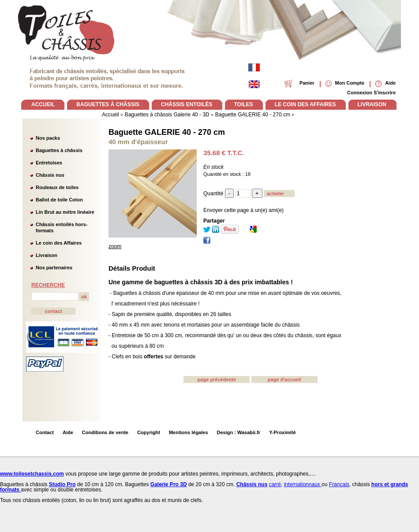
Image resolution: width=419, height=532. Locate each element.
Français (339, 484)
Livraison (47, 255)
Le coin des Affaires (59, 243)
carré (275, 484)
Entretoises (49, 163)
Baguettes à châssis (59, 150)
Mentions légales (189, 432)
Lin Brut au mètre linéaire (65, 212)
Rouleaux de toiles (57, 187)
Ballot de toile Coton (59, 200)
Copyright (149, 432)
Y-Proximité (282, 432)
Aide (68, 432)
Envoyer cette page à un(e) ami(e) (243, 210)
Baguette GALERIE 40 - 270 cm (167, 132)
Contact (45, 432)
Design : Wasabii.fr (239, 432)
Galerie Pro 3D (169, 484)
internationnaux (303, 484)
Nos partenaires (54, 268)
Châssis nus (50, 175)
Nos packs (48, 138)
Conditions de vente (105, 432)
